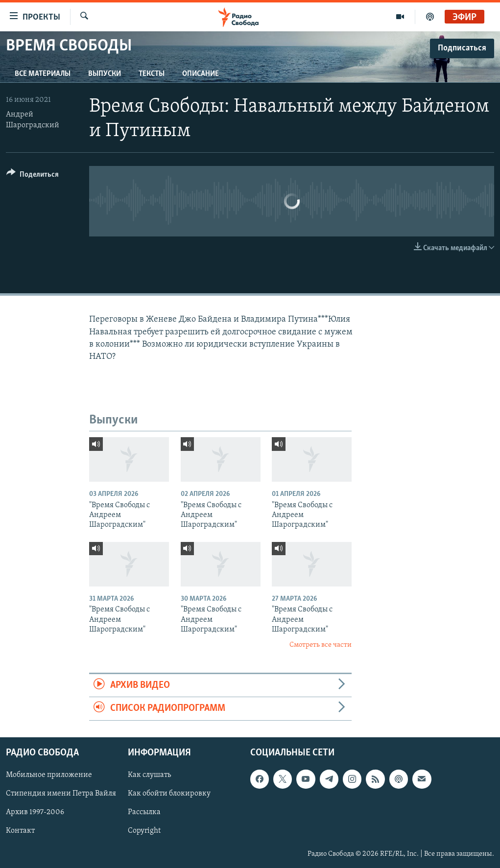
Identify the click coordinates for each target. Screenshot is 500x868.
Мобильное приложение (49, 775)
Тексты (152, 74)
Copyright (144, 831)
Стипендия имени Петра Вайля (61, 794)
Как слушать (149, 775)
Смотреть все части (321, 645)
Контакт (20, 831)
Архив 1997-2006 (35, 812)
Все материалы (43, 74)
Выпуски (105, 74)
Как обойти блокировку (169, 794)
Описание (201, 74)
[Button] (33, 176)
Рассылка (144, 812)
